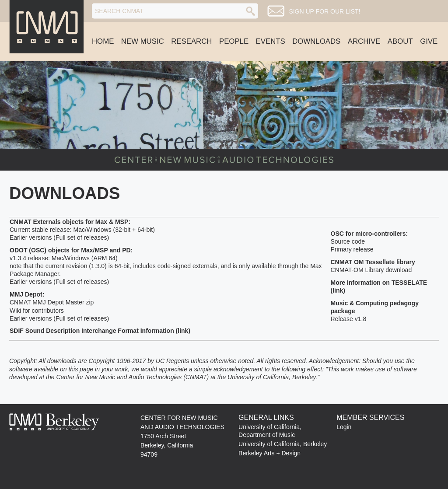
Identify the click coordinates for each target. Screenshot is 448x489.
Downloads (316, 41)
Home (103, 41)
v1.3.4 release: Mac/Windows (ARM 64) (64, 258)
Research (191, 41)
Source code (348, 241)
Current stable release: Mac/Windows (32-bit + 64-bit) (82, 230)
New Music (143, 41)
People (234, 41)
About (400, 41)
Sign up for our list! (324, 11)
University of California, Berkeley (283, 444)
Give (429, 41)
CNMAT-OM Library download (371, 270)
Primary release (352, 249)
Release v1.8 (349, 319)
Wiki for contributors (37, 311)
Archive (364, 41)
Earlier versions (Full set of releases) (59, 238)
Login (344, 427)
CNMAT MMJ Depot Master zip (52, 302)
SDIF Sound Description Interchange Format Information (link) (100, 331)
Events (271, 41)
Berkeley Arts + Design (269, 453)
